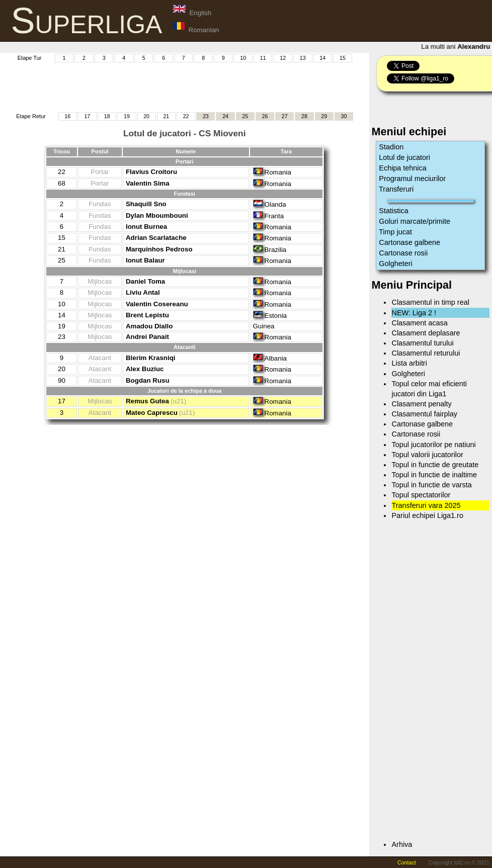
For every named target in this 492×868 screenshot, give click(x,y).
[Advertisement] (193, 86)
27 (285, 116)
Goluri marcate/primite (415, 221)
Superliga (87, 21)
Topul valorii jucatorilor (427, 455)
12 (283, 58)
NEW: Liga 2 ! (414, 313)
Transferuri (396, 189)
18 (107, 116)
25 (245, 116)
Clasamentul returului (426, 353)
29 (324, 116)
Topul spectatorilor (421, 495)
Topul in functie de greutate (435, 465)
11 (263, 58)
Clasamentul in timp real (430, 302)
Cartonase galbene (409, 242)
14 (322, 58)
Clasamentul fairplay (424, 414)
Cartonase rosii (403, 253)
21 (166, 116)
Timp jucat (395, 232)
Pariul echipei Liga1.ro (427, 515)
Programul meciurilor (412, 179)
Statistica (393, 211)
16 (67, 116)
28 (304, 116)
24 (225, 116)
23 (206, 116)
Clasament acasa (419, 323)
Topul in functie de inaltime (434, 475)
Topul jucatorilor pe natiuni (433, 445)
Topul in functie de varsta (431, 485)
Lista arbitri (409, 363)
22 (186, 116)
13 (303, 58)
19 (127, 116)
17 (87, 116)
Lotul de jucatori (404, 157)
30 (344, 116)
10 (243, 58)
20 (146, 116)
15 (343, 58)
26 (265, 116)
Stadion (391, 147)
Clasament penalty (421, 404)
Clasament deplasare (426, 333)
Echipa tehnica (402, 168)
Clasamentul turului (422, 343)
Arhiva (402, 844)
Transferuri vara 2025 (426, 505)
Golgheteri (395, 264)
